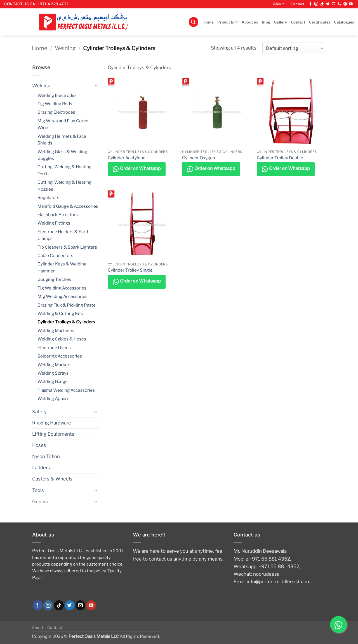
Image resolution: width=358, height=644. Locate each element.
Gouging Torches (54, 279)
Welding (65, 48)
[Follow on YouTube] (351, 4)
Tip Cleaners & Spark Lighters (67, 247)
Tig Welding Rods (55, 104)
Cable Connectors (55, 256)
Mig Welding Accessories (63, 296)
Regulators (48, 198)
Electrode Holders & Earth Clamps (63, 235)
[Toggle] (96, 86)
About (278, 4)
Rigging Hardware (52, 423)
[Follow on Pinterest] (345, 4)
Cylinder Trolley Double (280, 158)
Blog (266, 22)
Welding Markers (55, 365)
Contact (297, 4)
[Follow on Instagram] (316, 4)
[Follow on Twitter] (328, 4)
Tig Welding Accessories (62, 288)
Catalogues (344, 22)
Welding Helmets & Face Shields (62, 140)
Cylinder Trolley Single (130, 270)
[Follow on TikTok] (322, 4)
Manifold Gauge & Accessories (68, 206)
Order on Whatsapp (137, 169)
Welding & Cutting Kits (60, 313)
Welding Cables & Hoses (62, 339)
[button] (194, 22)
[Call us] (339, 4)
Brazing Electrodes (56, 112)
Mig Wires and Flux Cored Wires (63, 124)
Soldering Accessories (60, 356)
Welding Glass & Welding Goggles (62, 155)
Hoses (39, 445)
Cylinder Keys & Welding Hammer (62, 267)
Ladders (41, 468)
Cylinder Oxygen (199, 158)
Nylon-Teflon (46, 456)
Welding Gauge (53, 382)
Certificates (320, 22)
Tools (38, 490)
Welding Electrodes (57, 95)
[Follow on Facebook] (311, 4)
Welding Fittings (54, 223)
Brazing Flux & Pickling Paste (67, 305)
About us (250, 22)
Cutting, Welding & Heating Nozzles (64, 186)
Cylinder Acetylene (127, 158)
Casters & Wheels (52, 479)
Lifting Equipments (53, 434)
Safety (39, 412)
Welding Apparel (54, 399)
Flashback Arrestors (58, 215)
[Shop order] (294, 48)
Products (228, 22)
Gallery (280, 22)
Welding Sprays (53, 373)
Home (208, 22)
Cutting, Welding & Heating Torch (64, 170)
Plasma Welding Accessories (66, 390)
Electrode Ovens (54, 348)
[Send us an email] (334, 4)
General (41, 501)
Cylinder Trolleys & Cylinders (66, 322)
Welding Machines (56, 331)
